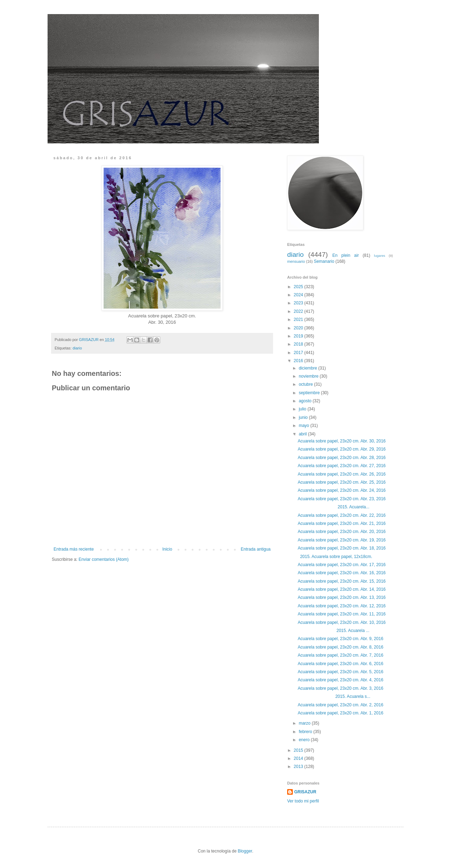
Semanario (324, 261)
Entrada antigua (256, 549)
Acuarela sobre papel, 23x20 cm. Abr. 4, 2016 (341, 680)
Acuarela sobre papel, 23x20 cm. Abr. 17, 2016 (342, 565)
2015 (299, 750)
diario (77, 348)
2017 (299, 353)
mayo (305, 426)
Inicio (167, 549)
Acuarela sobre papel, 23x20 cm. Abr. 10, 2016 (342, 622)
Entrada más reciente (74, 549)
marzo (305, 723)
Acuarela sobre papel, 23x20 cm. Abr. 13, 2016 (342, 597)
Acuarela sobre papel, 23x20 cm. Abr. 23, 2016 (342, 499)
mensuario (296, 261)
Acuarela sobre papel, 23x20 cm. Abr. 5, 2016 (341, 672)
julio (303, 409)
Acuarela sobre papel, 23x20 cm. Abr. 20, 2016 (342, 532)
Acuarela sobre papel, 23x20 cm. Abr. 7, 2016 (341, 655)
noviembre (309, 376)
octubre (306, 384)
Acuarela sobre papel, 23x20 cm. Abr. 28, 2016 (342, 458)
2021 (299, 320)
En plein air (345, 255)
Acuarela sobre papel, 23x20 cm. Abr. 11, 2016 (342, 614)
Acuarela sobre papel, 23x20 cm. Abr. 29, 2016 (342, 449)
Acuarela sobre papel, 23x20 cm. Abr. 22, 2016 (342, 515)
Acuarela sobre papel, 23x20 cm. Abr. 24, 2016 (342, 490)
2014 (299, 758)
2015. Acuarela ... (333, 631)
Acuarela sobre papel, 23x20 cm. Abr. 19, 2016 (342, 540)
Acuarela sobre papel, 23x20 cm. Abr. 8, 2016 (341, 647)
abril (303, 434)
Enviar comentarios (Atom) (104, 559)
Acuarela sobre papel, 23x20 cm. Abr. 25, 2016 (342, 482)
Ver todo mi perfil (303, 801)
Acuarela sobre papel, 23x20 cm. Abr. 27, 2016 (342, 466)
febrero (306, 732)
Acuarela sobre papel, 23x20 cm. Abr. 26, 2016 (342, 474)
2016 (299, 361)
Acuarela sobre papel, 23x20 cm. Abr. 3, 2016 (341, 688)
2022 (299, 311)
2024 (299, 295)
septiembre (310, 393)
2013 (299, 767)
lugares (380, 256)
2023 (299, 303)
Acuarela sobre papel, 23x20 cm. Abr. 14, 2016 (342, 589)
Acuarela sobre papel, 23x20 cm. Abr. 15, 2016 (342, 581)
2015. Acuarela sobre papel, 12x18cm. (335, 557)
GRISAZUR (305, 792)
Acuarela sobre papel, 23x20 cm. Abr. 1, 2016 (341, 713)
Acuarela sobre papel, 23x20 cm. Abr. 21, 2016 (342, 523)
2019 (299, 336)
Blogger (245, 851)
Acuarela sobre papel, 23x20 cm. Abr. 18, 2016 (342, 548)
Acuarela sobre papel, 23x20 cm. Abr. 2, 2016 (341, 705)
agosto (306, 401)
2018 (299, 344)
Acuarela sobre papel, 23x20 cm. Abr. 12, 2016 (342, 606)
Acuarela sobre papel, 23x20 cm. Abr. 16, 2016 (342, 573)
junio (304, 417)
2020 (299, 328)
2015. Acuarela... (333, 507)
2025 (299, 287)
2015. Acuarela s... (334, 696)
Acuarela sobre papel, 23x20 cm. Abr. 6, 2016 (341, 664)
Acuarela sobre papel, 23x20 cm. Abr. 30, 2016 (342, 441)
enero (305, 740)
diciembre (308, 368)
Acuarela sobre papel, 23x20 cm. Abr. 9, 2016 (341, 639)
